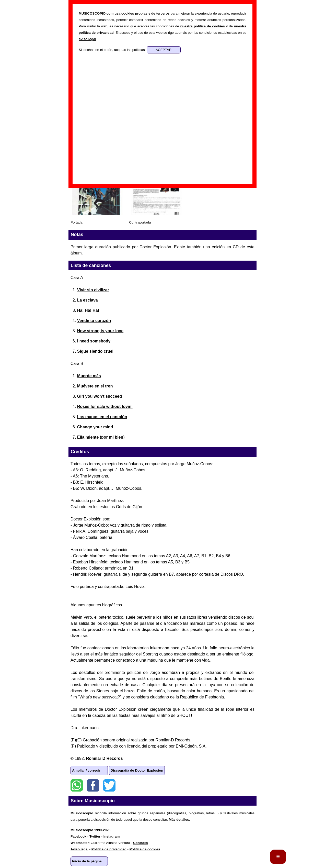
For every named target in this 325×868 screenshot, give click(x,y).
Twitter (109, 785)
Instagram (112, 836)
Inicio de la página (87, 861)
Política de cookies (145, 849)
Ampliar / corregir (86, 770)
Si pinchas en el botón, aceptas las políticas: (113, 50)
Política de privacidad (109, 849)
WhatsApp (77, 785)
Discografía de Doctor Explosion (137, 770)
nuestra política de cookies (202, 26)
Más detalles (179, 820)
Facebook (93, 785)
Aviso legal (79, 849)
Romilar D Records (105, 758)
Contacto (141, 843)
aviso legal (87, 39)
